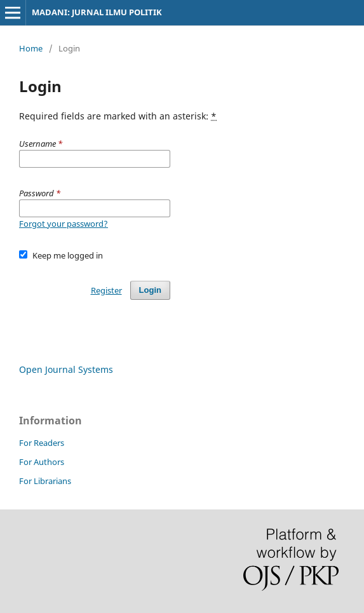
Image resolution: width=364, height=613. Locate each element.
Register (106, 290)
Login (150, 290)
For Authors (42, 462)
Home (31, 48)
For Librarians (45, 481)
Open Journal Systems (66, 369)
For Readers (42, 443)
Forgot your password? (64, 224)
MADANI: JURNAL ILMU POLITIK (97, 12)
